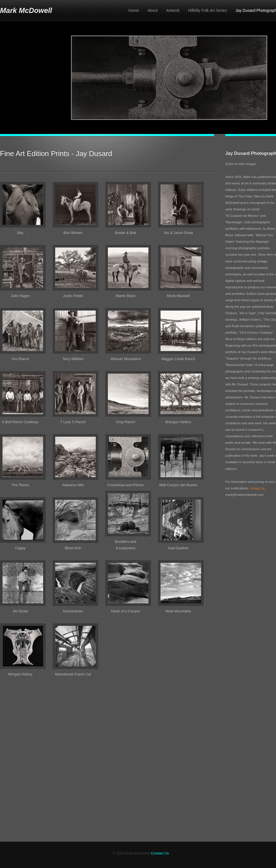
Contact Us (160, 853)
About (153, 10)
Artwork (173, 10)
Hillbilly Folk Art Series (207, 10)
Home (134, 10)
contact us (257, 488)
